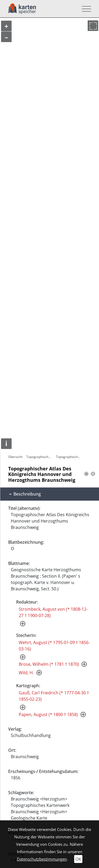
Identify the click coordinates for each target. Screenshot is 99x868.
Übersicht (15, 457)
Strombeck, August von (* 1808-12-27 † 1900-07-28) (53, 612)
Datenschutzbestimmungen (42, 859)
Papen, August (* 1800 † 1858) (48, 714)
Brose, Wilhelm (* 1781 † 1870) (49, 664)
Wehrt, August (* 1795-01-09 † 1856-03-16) (54, 646)
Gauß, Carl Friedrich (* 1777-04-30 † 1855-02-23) (54, 696)
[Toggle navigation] (85, 9)
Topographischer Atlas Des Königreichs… (40, 457)
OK (78, 859)
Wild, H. (26, 673)
